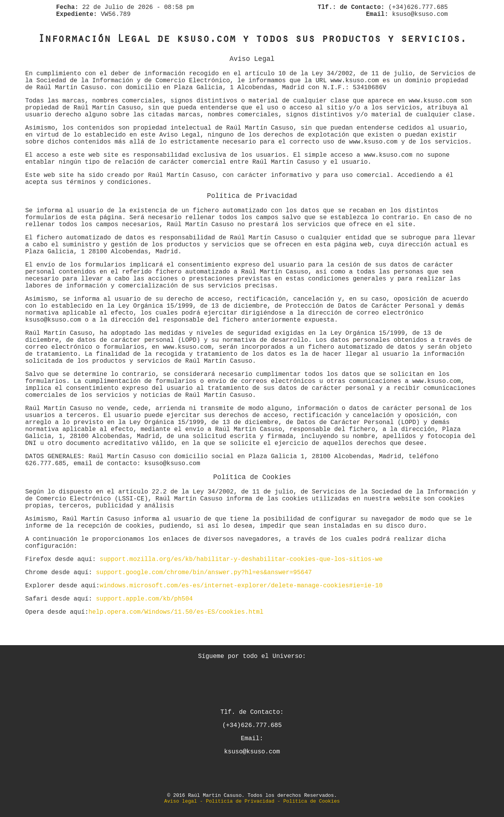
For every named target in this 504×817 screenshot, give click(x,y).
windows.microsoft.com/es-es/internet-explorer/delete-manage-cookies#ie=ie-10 (241, 586)
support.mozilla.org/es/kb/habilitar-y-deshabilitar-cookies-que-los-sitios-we (241, 559)
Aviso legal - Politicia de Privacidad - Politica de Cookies (252, 801)
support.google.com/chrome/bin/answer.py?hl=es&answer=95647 (204, 573)
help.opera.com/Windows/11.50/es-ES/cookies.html (176, 612)
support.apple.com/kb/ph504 (144, 599)
